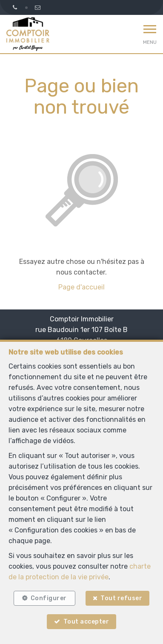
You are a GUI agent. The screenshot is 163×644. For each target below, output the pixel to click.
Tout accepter (86, 622)
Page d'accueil (81, 287)
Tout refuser (121, 598)
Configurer (49, 598)
